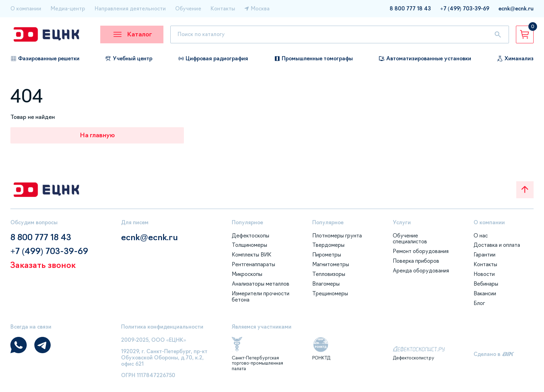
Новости (484, 274)
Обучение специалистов (410, 239)
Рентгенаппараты (253, 264)
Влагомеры (326, 284)
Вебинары (486, 284)
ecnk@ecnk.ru (150, 237)
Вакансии (485, 293)
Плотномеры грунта (337, 236)
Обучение (188, 8)
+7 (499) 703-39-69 (49, 251)
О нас (481, 236)
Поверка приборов (416, 261)
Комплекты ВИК (252, 255)
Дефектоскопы (250, 236)
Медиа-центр (68, 8)
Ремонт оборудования (421, 251)
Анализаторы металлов (261, 284)
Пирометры (327, 255)
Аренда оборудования (421, 271)
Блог (479, 303)
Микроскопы (247, 274)
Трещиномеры (330, 293)
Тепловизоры (329, 274)
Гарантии (484, 255)
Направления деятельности (130, 8)
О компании (26, 8)
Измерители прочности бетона (261, 297)
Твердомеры (328, 245)
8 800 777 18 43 (41, 237)
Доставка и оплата (497, 245)
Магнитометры (331, 264)
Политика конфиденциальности (162, 327)
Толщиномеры (249, 245)
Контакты (223, 8)
